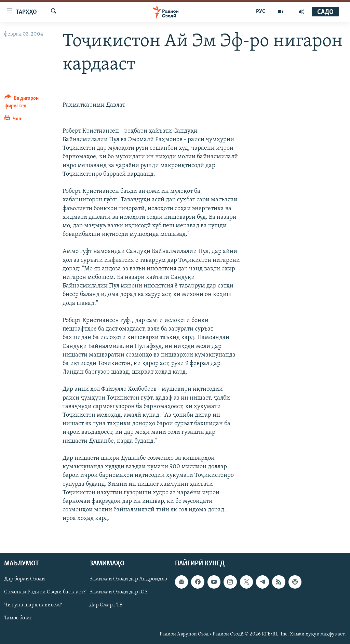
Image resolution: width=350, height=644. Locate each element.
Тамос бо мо (18, 618)
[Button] (29, 103)
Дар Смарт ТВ (106, 605)
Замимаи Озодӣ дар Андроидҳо (128, 579)
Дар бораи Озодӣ (25, 579)
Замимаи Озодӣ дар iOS (119, 592)
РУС (261, 12)
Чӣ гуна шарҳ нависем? (33, 605)
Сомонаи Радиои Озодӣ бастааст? (45, 592)
